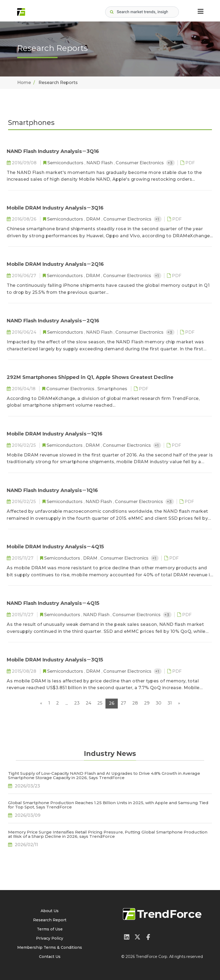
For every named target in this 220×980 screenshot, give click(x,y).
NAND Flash (100, 163)
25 (100, 703)
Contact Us (50, 957)
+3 (171, 163)
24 (88, 703)
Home (24, 83)
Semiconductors (66, 163)
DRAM (94, 219)
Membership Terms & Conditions (50, 947)
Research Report (50, 920)
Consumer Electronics (140, 163)
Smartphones (113, 389)
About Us (50, 911)
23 (77, 703)
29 (147, 703)
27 (123, 703)
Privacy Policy (50, 938)
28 (135, 703)
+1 (158, 219)
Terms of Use (50, 929)
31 (170, 703)
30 (159, 703)
